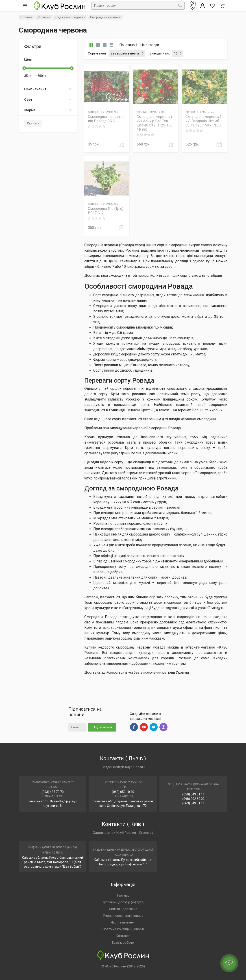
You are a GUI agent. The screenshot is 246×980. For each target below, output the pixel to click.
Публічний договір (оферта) (123, 902)
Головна (26, 17)
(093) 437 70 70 (53, 792)
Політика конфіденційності (123, 929)
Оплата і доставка (123, 909)
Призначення (48, 89)
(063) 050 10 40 (123, 792)
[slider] (24, 68)
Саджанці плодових (70, 17)
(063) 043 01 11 (193, 803)
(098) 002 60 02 (193, 799)
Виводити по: (160, 53)
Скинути (33, 123)
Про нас (123, 895)
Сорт (48, 100)
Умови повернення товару (123, 916)
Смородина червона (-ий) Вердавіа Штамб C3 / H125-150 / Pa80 (204, 121)
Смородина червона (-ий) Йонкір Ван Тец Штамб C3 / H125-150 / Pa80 (155, 123)
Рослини (44, 17)
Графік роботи (123, 943)
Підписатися (102, 727)
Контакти (123, 936)
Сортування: (97, 53)
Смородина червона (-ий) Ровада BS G (106, 119)
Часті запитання (123, 922)
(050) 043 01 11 (193, 794)
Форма (48, 110)
